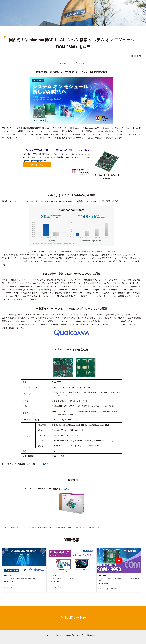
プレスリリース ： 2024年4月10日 (116, 321)
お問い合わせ (76, 618)
